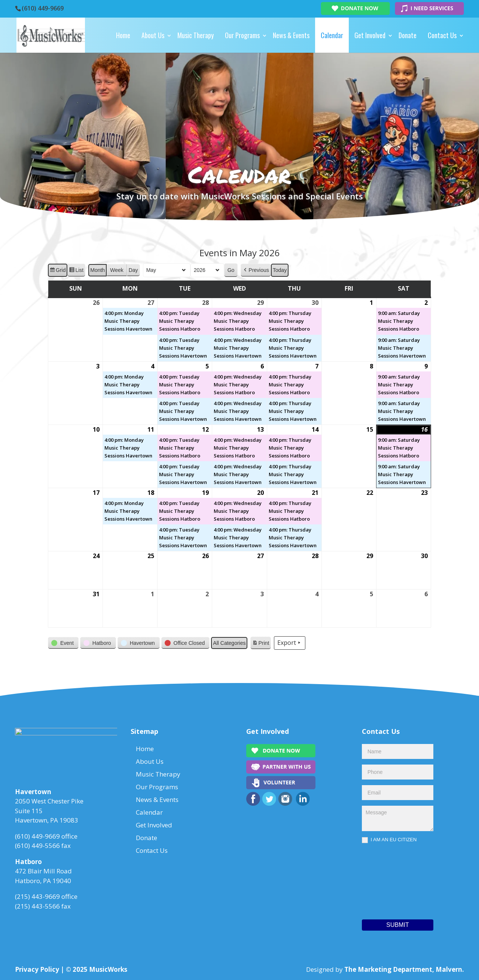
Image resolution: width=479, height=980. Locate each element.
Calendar (332, 35)
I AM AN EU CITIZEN (389, 840)
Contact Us (442, 35)
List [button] (76, 271)
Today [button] (280, 270)
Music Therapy (196, 35)
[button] (256, 270)
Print (260, 644)
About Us (153, 35)
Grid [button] (57, 271)
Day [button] (133, 270)
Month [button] (97, 270)
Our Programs (242, 35)
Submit (397, 925)
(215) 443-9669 (37, 899)
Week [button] (117, 270)
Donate (408, 35)
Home (123, 35)
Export (290, 643)
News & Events (291, 35)
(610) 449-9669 (43, 8)
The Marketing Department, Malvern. (404, 969)
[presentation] (393, 879)
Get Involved (370, 35)
